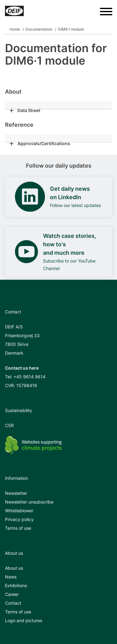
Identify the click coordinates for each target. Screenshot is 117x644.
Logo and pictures (24, 620)
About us (14, 568)
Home (15, 29)
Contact (13, 603)
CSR (9, 425)
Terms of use (18, 528)
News (11, 577)
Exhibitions (16, 585)
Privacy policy (19, 519)
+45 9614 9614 (29, 377)
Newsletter (16, 493)
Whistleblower (19, 511)
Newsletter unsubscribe (29, 502)
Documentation (39, 29)
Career (12, 594)
